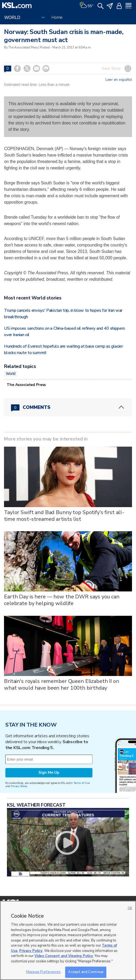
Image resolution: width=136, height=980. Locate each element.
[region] (68, 940)
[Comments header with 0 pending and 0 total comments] (68, 407)
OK (130, 908)
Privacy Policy (31, 951)
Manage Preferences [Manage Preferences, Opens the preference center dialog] (43, 972)
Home (57, 17)
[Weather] (86, 5)
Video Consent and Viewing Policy (64, 956)
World (11, 374)
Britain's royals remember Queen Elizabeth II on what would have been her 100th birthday (61, 685)
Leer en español (119, 80)
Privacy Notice (19, 786)
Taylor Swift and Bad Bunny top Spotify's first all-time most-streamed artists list (64, 516)
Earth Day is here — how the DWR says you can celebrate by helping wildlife (62, 600)
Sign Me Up (49, 772)
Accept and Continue (86, 972)
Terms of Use (82, 783)
